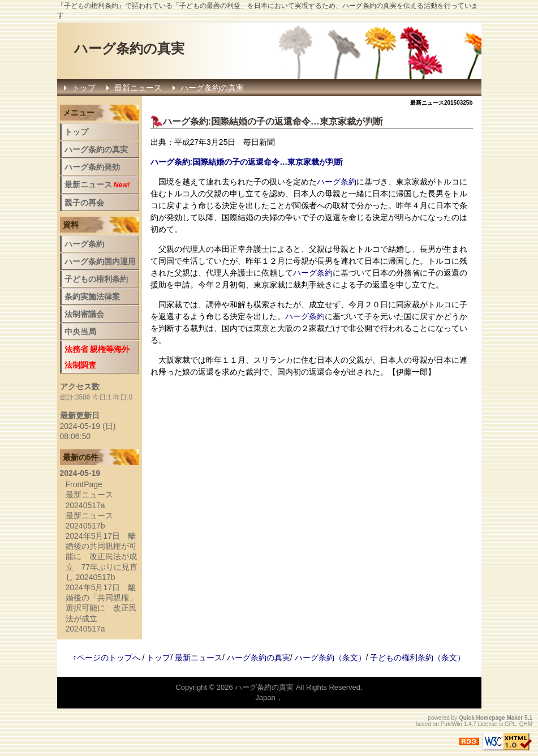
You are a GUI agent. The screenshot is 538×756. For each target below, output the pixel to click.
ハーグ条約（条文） (330, 658)
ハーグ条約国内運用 (100, 261)
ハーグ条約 (186, 121)
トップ (84, 88)
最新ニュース (138, 88)
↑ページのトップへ (107, 658)
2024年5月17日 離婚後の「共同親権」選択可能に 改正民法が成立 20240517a (101, 608)
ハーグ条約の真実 (129, 48)
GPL (510, 724)
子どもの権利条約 (96, 279)
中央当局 (80, 332)
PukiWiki (451, 724)
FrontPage (84, 484)
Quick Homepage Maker (491, 718)
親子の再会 (84, 203)
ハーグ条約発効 (92, 167)
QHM (526, 724)
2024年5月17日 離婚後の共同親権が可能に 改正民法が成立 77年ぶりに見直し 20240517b (102, 557)
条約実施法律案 (92, 297)
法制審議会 (84, 314)
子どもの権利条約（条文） (418, 658)
